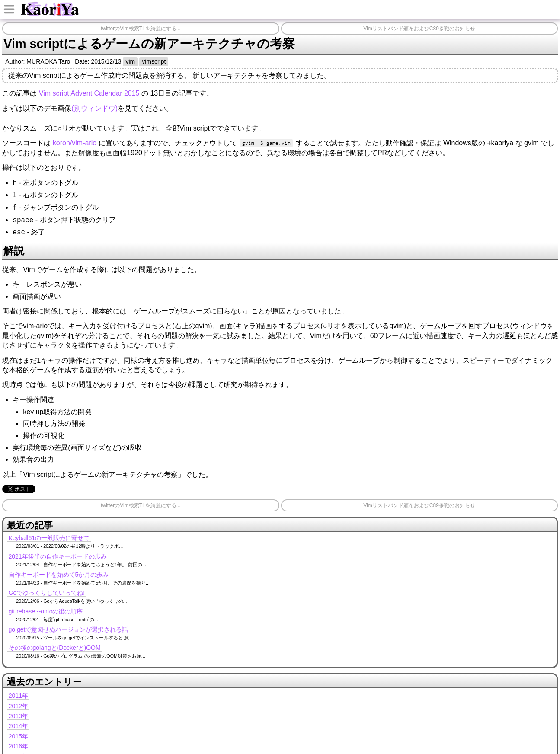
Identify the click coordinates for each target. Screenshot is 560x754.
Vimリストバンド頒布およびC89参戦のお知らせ (419, 29)
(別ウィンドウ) (94, 108)
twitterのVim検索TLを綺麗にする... (141, 29)
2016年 (18, 746)
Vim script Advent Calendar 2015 (89, 93)
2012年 (18, 706)
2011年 (18, 696)
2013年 (18, 716)
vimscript (154, 61)
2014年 (18, 726)
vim (130, 61)
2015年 (18, 736)
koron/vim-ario (75, 143)
